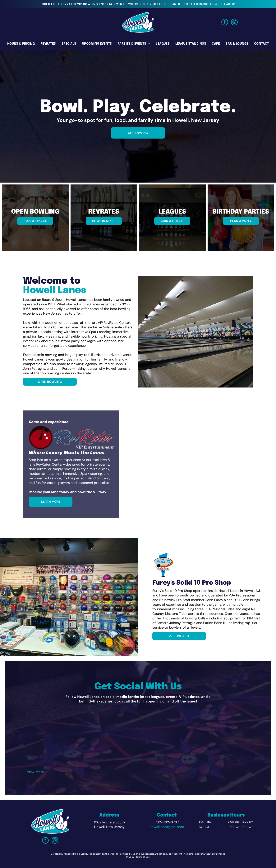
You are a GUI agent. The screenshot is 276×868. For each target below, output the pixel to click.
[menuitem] (21, 44)
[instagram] (234, 23)
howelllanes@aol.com (167, 827)
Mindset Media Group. (76, 854)
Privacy (130, 857)
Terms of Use (143, 857)
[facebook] (225, 23)
